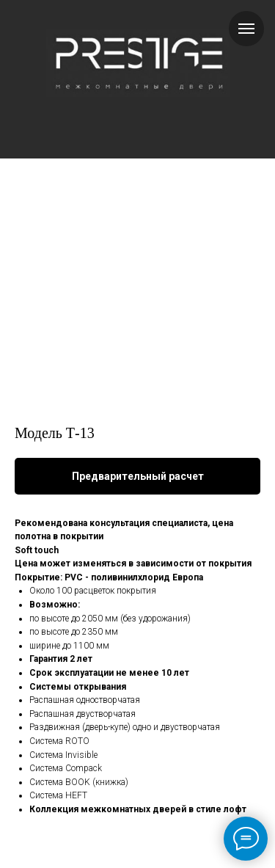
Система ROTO (59, 741)
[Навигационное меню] (246, 29)
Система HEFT (58, 795)
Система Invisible (63, 755)
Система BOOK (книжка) (79, 782)
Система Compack (66, 768)
